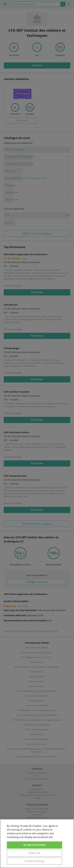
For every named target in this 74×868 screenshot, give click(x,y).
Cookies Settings (35, 861)
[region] (37, 844)
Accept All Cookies (35, 845)
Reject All (35, 853)
